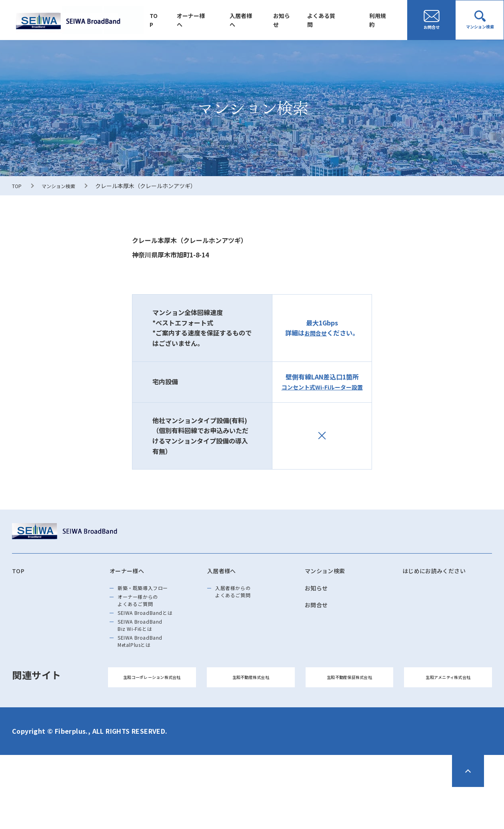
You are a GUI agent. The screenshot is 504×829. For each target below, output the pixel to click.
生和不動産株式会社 (251, 715)
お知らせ (292, 20)
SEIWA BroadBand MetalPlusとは (149, 671)
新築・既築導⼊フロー (153, 593)
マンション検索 (63, 186)
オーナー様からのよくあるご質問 (146, 611)
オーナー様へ (208, 20)
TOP (174, 20)
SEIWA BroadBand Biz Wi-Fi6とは (149, 648)
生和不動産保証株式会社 (349, 715)
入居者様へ (255, 20)
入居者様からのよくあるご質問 (241, 598)
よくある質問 (328, 20)
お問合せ (316, 333)
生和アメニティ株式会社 (448, 715)
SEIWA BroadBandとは (156, 630)
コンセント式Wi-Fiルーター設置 (322, 387)
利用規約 (382, 20)
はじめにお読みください (443, 572)
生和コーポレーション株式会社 (152, 715)
